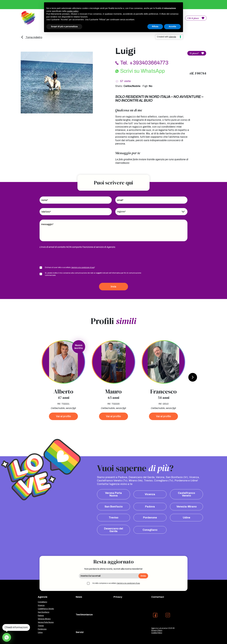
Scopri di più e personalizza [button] (64, 26)
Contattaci (158, 597)
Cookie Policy (157, 633)
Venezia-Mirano (187, 507)
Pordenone (150, 518)
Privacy (118, 597)
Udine (187, 518)
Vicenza (150, 494)
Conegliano (150, 530)
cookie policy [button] (73, 11)
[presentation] (62, 257)
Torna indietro (31, 37)
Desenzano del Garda (114, 530)
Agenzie (43, 597)
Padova (150, 507)
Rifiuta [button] (155, 26)
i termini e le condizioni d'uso (83, 267)
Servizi (80, 632)
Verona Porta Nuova (113, 494)
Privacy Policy (157, 630)
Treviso (113, 518)
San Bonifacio (114, 507)
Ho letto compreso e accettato (116, 583)
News (79, 597)
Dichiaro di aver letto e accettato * (70, 267)
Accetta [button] (172, 26)
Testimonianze (84, 615)
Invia (113, 287)
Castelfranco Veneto (186, 494)
